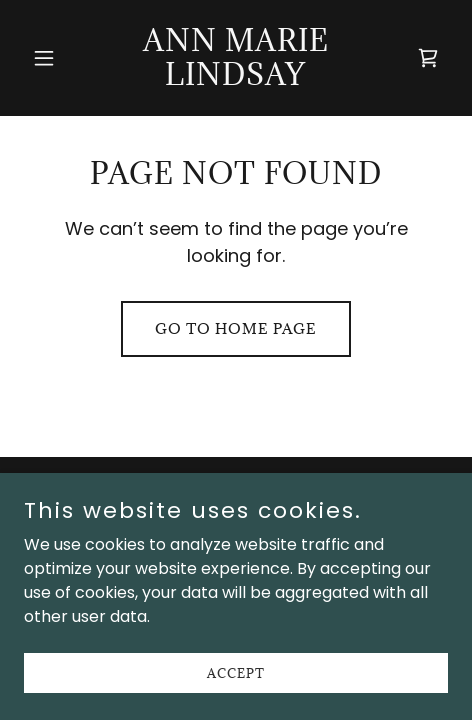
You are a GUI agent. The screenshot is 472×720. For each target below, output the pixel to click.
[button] (56, 58)
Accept (236, 686)
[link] (236, 79)
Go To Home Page (236, 328)
